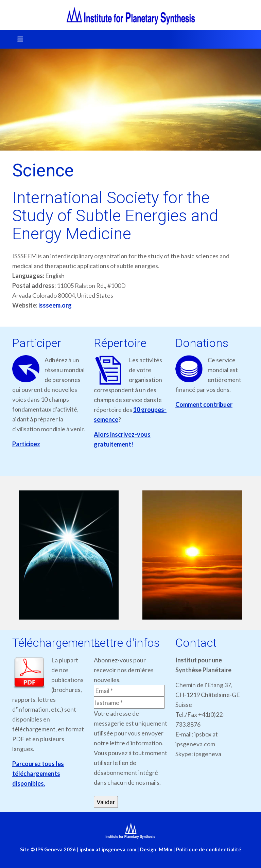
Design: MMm (156, 849)
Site (48, 849)
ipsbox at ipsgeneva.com (108, 849)
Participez (26, 444)
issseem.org (55, 305)
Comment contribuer (204, 404)
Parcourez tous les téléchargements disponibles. (38, 774)
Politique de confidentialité (209, 849)
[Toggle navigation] (18, 39)
